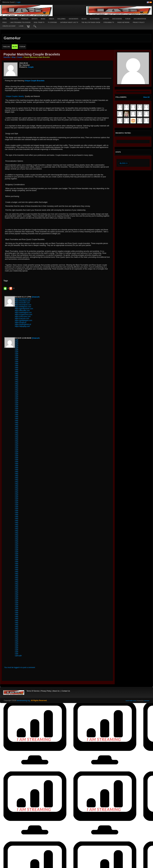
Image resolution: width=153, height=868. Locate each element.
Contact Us (66, 691)
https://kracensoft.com (23, 299)
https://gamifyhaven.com (24, 309)
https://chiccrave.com (23, 317)
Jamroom (147, 701)
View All (146, 97)
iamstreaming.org (23, 701)
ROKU (5, 22)
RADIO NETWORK (123, 22)
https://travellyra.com (23, 301)
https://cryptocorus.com (23, 315)
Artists (35, 19)
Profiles (25, 19)
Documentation (140, 19)
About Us (56, 691)
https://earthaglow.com (23, 313)
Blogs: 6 (124, 163)
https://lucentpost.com (23, 305)
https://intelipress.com (23, 307)
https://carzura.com (22, 318)
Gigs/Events (74, 19)
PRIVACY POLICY (139, 22)
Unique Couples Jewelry (15, 96)
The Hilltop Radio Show (91, 22)
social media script (131, 701)
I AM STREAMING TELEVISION (20, 22)
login (21, 26)
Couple (20, 57)
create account (9, 26)
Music (43, 19)
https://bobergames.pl (23, 324)
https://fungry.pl (20, 322)
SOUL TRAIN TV (39, 22)
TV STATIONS (52, 22)
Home (5, 19)
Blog (14, 57)
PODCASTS (14, 19)
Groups (106, 19)
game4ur (7, 57)
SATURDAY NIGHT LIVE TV (69, 22)
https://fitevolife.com (22, 311)
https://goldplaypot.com (23, 320)
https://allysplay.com (22, 326)
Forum (128, 19)
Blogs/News (95, 19)
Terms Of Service (33, 691)
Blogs (84, 19)
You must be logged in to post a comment (20, 667)
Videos (51, 19)
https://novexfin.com (22, 303)
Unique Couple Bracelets (35, 81)
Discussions (117, 19)
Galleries (61, 19)
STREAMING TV (109, 22)
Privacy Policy (46, 691)
